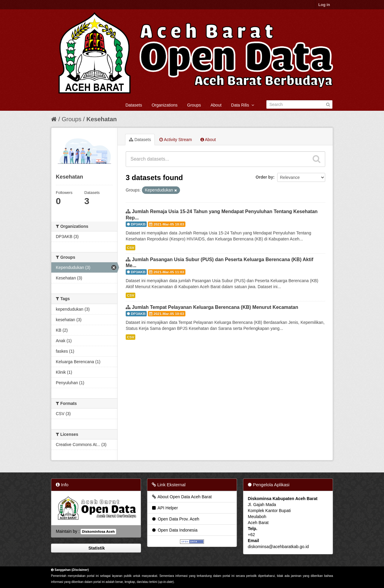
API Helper (165, 508)
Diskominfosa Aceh (98, 532)
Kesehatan (102, 119)
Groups (194, 105)
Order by (264, 177)
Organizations (164, 105)
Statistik (96, 548)
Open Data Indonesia (174, 530)
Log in (324, 5)
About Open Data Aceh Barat (181, 497)
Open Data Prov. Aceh (175, 519)
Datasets (134, 105)
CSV (130, 248)
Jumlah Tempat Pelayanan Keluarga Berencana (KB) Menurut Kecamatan (215, 307)
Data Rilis (243, 105)
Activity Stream (175, 140)
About (216, 105)
